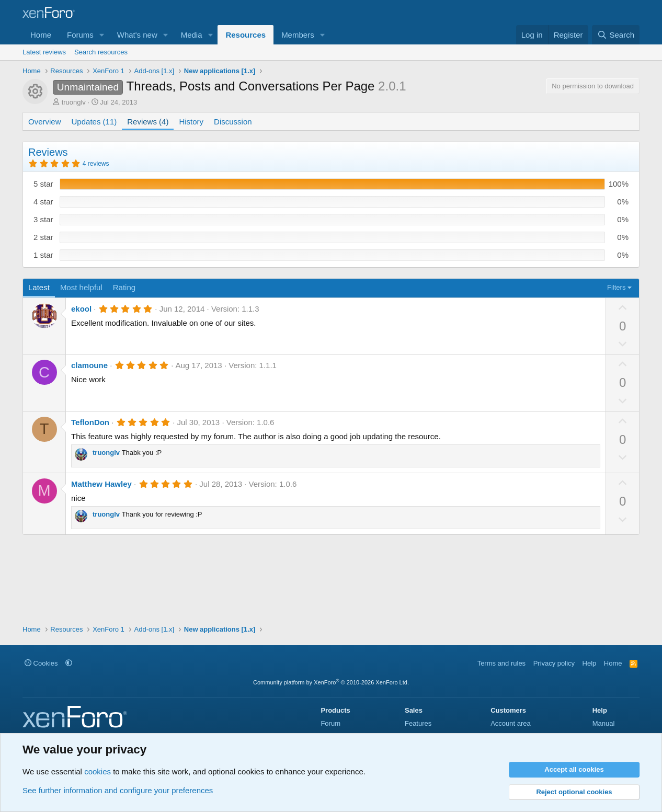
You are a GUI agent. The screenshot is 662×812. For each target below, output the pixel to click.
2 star (43, 237)
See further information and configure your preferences (118, 790)
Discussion (233, 122)
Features (418, 723)
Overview (45, 122)
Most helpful (81, 287)
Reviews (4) (148, 122)
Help (590, 663)
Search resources (101, 52)
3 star (43, 219)
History (191, 122)
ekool (81, 309)
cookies (98, 771)
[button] (102, 35)
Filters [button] (616, 287)
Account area (511, 723)
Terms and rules (501, 663)
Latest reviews (44, 52)
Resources (246, 35)
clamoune (89, 365)
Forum (330, 723)
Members (298, 35)
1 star (43, 255)
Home (41, 35)
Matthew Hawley (101, 484)
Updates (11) (94, 122)
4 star (43, 202)
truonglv (74, 102)
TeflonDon (90, 422)
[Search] (616, 35)
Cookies (41, 663)
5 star (43, 184)
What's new (137, 35)
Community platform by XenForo (331, 682)
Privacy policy (554, 663)
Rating (124, 287)
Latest (39, 287)
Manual (604, 723)
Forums (80, 35)
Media (192, 35)
